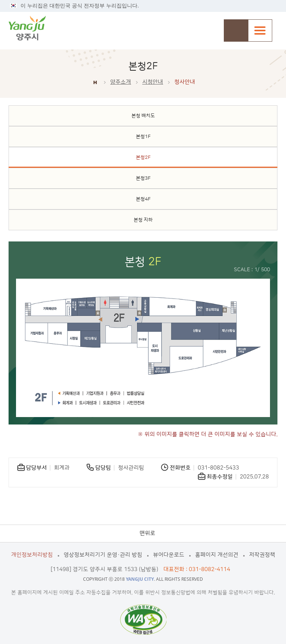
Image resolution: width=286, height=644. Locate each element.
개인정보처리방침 (32, 555)
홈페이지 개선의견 (217, 555)
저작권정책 (262, 555)
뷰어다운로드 (169, 555)
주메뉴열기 (260, 31)
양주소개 (121, 82)
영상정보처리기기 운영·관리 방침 (103, 555)
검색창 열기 (236, 31)
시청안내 (153, 82)
